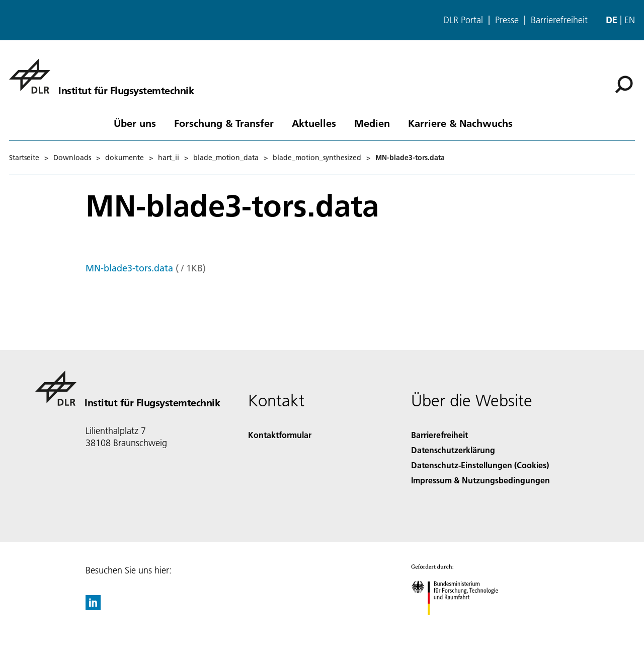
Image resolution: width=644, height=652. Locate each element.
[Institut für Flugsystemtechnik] (101, 76)
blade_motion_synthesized (317, 158)
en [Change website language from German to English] (630, 20)
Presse (507, 20)
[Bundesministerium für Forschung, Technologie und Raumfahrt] (460, 624)
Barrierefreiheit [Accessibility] (439, 435)
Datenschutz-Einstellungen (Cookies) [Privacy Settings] (480, 465)
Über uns (135, 123)
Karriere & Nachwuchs (460, 123)
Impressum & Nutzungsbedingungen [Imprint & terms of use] (480, 480)
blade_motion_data (226, 158)
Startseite (24, 158)
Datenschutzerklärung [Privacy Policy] (453, 450)
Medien (372, 123)
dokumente (125, 158)
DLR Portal (463, 20)
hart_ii (169, 158)
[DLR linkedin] (93, 607)
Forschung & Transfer (224, 123)
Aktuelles (314, 123)
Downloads (72, 158)
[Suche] (624, 85)
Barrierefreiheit (559, 20)
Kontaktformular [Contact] (280, 435)
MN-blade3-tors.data (129, 268)
